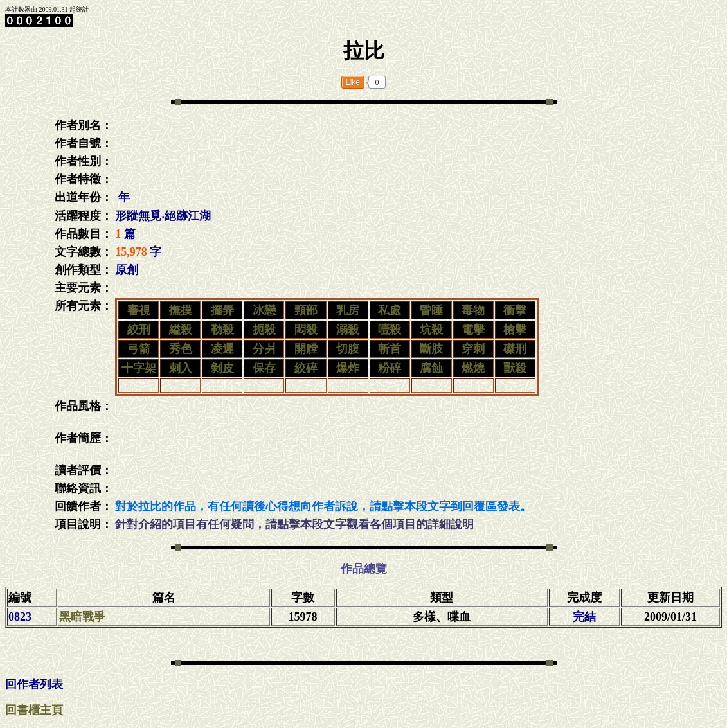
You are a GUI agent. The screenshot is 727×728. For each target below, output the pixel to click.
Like (353, 82)
